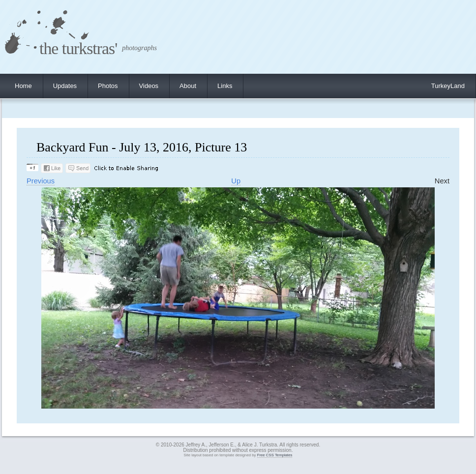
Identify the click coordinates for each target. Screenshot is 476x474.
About (188, 86)
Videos (149, 86)
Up (236, 181)
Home (23, 86)
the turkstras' (78, 48)
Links (225, 86)
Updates (65, 86)
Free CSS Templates (275, 455)
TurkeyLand (448, 86)
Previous (41, 181)
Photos (108, 86)
